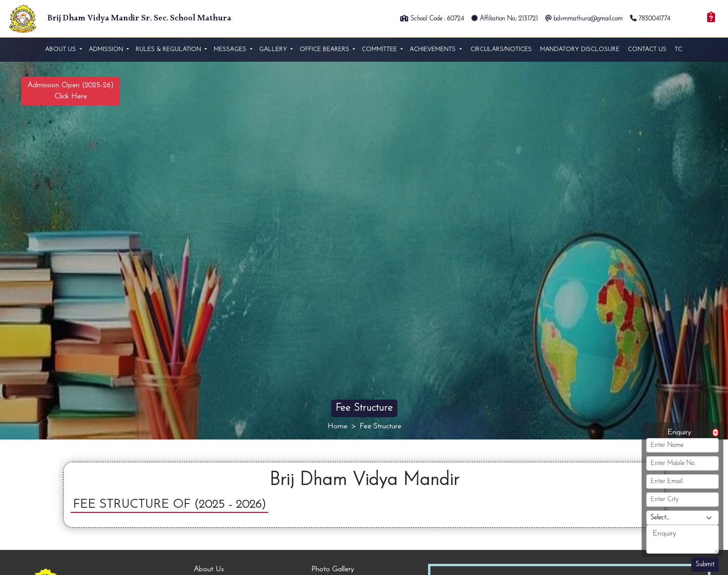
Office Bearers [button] (325, 49)
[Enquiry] (711, 18)
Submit (705, 565)
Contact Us (647, 49)
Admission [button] (107, 49)
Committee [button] (380, 49)
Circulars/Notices (501, 49)
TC (678, 49)
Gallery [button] (274, 49)
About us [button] (61, 49)
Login (689, 19)
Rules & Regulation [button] (169, 49)
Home (337, 426)
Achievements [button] (433, 49)
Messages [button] (231, 49)
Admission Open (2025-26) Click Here (71, 91)
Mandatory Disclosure (580, 49)
